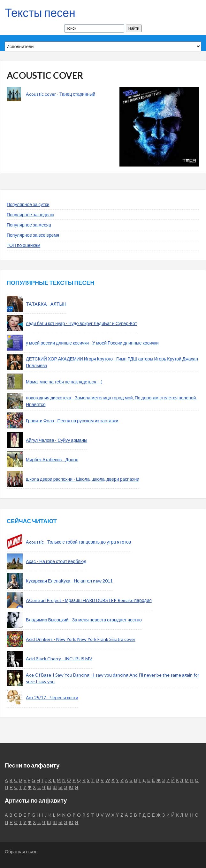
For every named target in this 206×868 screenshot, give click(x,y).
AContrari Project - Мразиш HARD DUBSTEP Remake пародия (89, 600)
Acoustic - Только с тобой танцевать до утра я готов (78, 542)
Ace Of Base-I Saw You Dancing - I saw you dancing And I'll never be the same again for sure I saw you (113, 678)
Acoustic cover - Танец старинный (61, 94)
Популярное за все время (33, 235)
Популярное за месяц (29, 225)
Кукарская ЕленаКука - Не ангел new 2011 (69, 581)
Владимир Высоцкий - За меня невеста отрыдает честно (84, 620)
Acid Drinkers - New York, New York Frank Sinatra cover (81, 639)
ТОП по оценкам (23, 245)
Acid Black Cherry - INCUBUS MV (59, 659)
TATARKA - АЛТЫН (46, 304)
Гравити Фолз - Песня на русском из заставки (72, 421)
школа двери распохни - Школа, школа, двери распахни (83, 479)
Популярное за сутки (28, 204)
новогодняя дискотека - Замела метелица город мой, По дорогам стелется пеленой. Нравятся (111, 401)
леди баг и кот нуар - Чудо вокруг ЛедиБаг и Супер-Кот (81, 323)
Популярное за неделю (31, 215)
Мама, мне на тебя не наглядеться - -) (64, 382)
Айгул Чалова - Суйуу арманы (57, 440)
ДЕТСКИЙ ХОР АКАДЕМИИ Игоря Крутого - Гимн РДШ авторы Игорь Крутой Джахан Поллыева (112, 362)
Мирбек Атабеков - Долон (52, 460)
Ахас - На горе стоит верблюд (56, 561)
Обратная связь (21, 852)
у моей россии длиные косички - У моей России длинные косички (92, 343)
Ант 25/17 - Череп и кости (52, 697)
